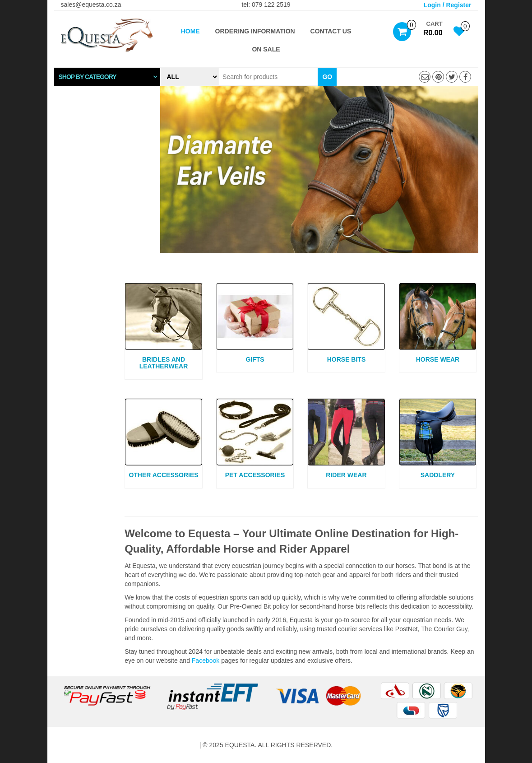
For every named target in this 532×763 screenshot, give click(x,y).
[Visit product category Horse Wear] (438, 324)
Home (190, 31)
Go (327, 77)
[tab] (107, 77)
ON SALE (266, 49)
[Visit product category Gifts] (255, 324)
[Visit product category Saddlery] (438, 440)
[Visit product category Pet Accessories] (255, 440)
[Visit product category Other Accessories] (164, 440)
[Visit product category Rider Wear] (346, 440)
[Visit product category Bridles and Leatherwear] (164, 328)
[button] (107, 77)
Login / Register (448, 5)
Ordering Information (255, 31)
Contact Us (331, 31)
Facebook (206, 661)
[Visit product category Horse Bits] (346, 324)
